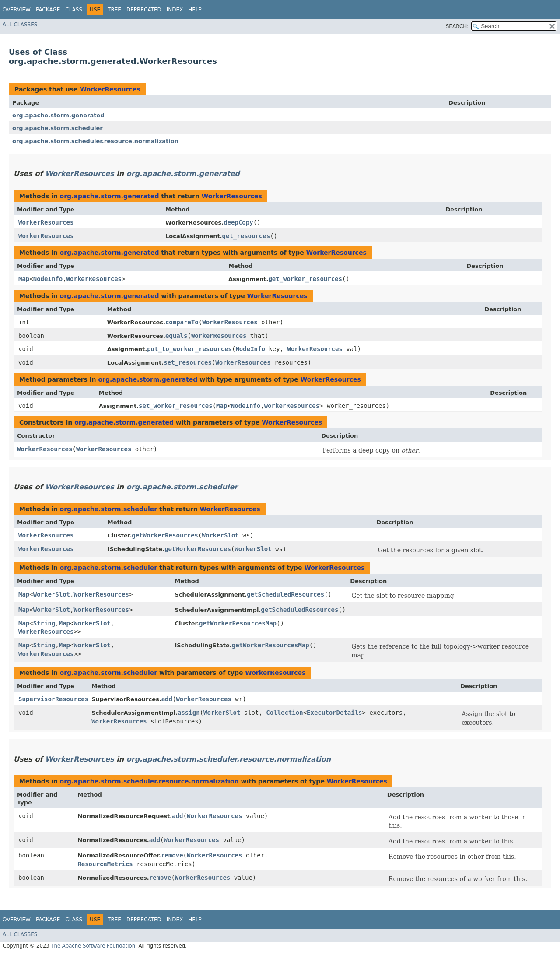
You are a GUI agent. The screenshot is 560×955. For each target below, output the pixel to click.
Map (24, 279)
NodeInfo (48, 279)
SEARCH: (457, 26)
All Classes (20, 25)
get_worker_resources (305, 279)
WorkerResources (110, 89)
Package (48, 10)
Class (74, 10)
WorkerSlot (220, 535)
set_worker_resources (176, 406)
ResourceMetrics (105, 864)
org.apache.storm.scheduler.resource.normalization (95, 141)
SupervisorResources (53, 699)
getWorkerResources (165, 535)
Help (195, 10)
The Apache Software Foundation (93, 946)
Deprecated (144, 10)
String (44, 623)
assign (189, 713)
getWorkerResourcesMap (238, 623)
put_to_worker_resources (189, 349)
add (167, 699)
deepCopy (238, 222)
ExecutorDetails (334, 713)
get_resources (246, 236)
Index (175, 10)
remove (172, 855)
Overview (17, 10)
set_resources (188, 362)
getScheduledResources (285, 594)
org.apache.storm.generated (58, 115)
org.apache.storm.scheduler (58, 128)
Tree (114, 10)
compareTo (182, 322)
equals (177, 336)
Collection (284, 713)
